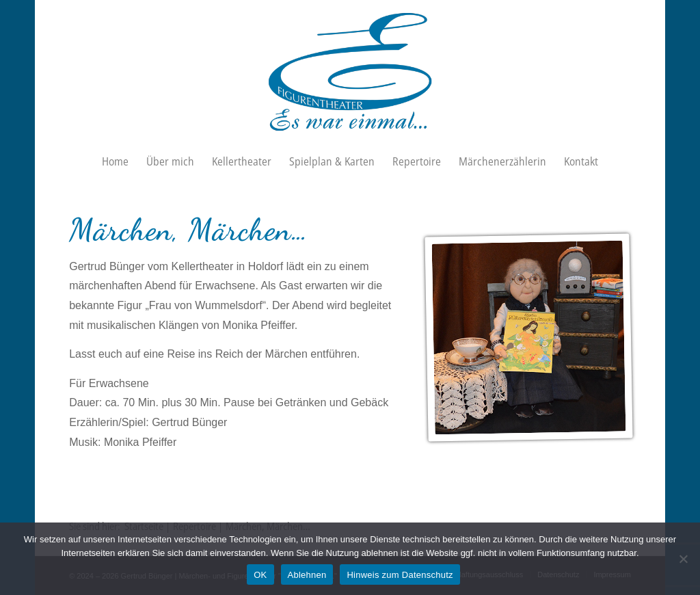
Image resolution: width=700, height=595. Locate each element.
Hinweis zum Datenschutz (400, 575)
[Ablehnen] (683, 559)
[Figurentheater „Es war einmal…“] (350, 72)
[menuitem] (115, 161)
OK (260, 575)
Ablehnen (307, 575)
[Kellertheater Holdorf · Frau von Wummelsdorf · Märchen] (528, 338)
